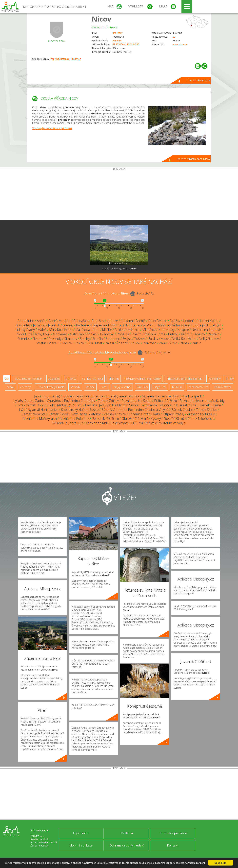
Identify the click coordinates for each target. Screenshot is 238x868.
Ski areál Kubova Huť (67, 423)
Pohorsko (107, 334)
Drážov (175, 321)
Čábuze (112, 321)
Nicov (101, 19)
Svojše (127, 339)
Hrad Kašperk (192, 396)
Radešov (199, 334)
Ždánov (122, 343)
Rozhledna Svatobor (86, 414)
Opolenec (60, 334)
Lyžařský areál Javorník (123, 396)
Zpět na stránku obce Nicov (194, 159)
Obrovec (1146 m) (135, 419)
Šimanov (71, 339)
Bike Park (142, 387)
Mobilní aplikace (81, 845)
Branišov (98, 321)
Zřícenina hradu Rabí (144, 414)
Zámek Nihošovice (200, 419)
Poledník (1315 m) (105, 419)
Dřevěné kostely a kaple (50, 387)
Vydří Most (94, 343)
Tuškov (139, 339)
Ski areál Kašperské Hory (160, 396)
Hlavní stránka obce (198, 80)
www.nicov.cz (180, 44)
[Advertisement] (119, 195)
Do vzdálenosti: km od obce (106, 293)
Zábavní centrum (198, 387)
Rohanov (39, 339)
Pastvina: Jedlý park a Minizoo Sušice (112, 405)
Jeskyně (90, 387)
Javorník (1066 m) (47, 396)
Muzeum (177, 387)
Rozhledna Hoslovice (156, 405)
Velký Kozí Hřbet (184, 339)
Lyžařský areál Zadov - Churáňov (37, 401)
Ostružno (77, 334)
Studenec (76, 59)
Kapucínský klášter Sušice (80, 410)
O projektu (81, 833)
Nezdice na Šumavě (206, 330)
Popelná (55, 59)
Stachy (85, 339)
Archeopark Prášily (201, 414)
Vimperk (117, 40)
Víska (53, 343)
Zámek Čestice (182, 410)
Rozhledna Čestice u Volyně (148, 410)
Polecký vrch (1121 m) (127, 423)
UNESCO (71, 379)
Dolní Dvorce (158, 321)
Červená (127, 321)
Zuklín (197, 343)
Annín (41, 321)
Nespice (183, 330)
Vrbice (79, 343)
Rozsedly (55, 339)
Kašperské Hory (103, 325)
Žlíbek (185, 343)
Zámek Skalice (207, 410)
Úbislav (153, 339)
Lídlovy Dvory (25, 330)
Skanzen (114, 379)
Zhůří (163, 343)
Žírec (174, 343)
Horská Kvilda (208, 321)
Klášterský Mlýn (142, 325)
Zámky (10, 387)
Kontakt (173, 845)
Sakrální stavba (223, 387)
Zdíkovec (150, 343)
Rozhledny (214, 379)
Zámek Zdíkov (108, 401)
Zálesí (109, 343)
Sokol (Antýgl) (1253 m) (65, 405)
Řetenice (65, 59)
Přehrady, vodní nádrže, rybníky (143, 379)
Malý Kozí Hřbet (61, 330)
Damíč (141, 321)
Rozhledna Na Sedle (137, 401)
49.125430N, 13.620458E (126, 44)
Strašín (98, 339)
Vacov (165, 339)
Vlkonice (66, 343)
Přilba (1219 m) (166, 401)
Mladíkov (149, 330)
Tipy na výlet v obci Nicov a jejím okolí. (52, 128)
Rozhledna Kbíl (97, 423)
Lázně (104, 387)
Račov (185, 334)
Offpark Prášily (173, 414)
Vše (7, 379)
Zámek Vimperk (113, 410)
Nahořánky (166, 330)
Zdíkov (135, 343)
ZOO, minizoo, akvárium (29, 379)
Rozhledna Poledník (74, 419)
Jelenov (68, 325)
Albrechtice (26, 321)
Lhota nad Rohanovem (173, 325)
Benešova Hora (60, 321)
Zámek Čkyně (59, 414)
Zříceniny (25, 387)
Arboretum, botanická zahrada (184, 379)
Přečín (137, 334)
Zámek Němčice (34, 414)
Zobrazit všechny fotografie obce (119, 269)
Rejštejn (214, 334)
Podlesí (92, 334)
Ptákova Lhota (155, 334)
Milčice (107, 330)
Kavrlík (123, 325)
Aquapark (54, 379)
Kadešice (83, 325)
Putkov (173, 334)
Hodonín (189, 321)
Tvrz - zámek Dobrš (31, 405)
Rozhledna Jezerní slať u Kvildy (202, 401)
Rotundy (75, 387)
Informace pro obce (173, 833)
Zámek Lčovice (115, 414)
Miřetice (134, 330)
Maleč (42, 330)
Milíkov (120, 330)
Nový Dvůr (43, 334)
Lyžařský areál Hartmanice (39, 410)
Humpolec (23, 325)
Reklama (127, 833)
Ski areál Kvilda (185, 405)
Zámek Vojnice (210, 405)
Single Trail (160, 387)
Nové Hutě (25, 334)
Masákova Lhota (87, 330)
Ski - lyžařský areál (92, 379)
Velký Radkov (209, 339)
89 (174, 37)
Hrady (230, 379)
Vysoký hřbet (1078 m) (167, 419)
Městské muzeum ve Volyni (166, 423)
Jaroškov (39, 325)
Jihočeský (118, 33)
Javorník (54, 325)
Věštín (41, 343)
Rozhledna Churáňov (80, 401)
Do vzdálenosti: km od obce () (102, 352)
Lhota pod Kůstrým (207, 325)
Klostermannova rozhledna (83, 396)
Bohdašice (81, 321)
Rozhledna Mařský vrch (40, 419)
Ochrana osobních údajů (127, 845)
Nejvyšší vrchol (122, 387)
